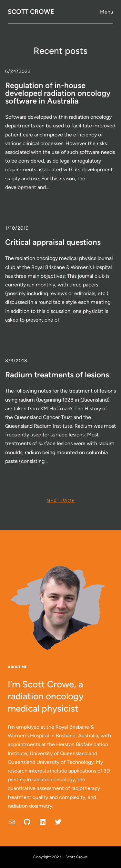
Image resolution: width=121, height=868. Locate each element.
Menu (107, 12)
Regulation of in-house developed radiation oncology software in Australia (58, 93)
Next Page (61, 501)
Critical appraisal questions (53, 242)
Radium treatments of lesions (57, 375)
